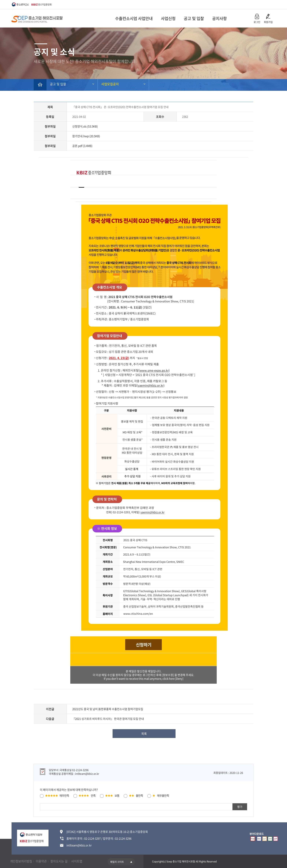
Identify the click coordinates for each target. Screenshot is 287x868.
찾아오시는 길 (63, 861)
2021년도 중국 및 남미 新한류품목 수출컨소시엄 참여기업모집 (108, 709)
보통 (117, 795)
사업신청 (149, 18)
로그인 (257, 22)
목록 (144, 734)
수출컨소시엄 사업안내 (115, 18)
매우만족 (64, 795)
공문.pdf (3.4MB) (82, 146)
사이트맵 (82, 861)
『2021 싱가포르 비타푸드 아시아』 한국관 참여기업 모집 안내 (108, 719)
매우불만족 (163, 795)
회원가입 (268, 22)
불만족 (139, 795)
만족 (93, 795)
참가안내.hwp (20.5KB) (86, 136)
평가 (240, 807)
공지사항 (200, 18)
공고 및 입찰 (175, 18)
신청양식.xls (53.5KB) (85, 126)
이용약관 (44, 861)
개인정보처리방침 (22, 861)
